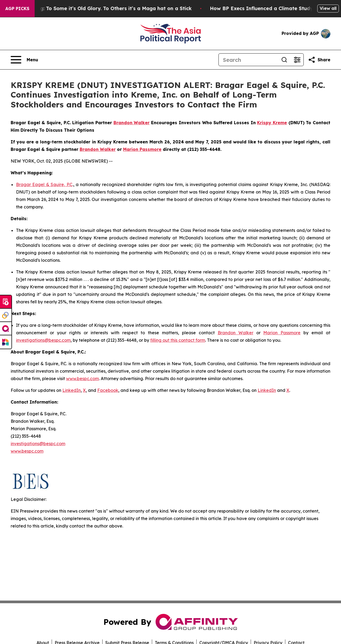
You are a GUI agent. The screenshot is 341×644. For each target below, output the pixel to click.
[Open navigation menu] (24, 60)
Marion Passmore (282, 333)
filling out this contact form (178, 340)
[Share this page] (319, 60)
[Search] (248, 60)
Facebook (108, 390)
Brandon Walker (236, 333)
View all (328, 8)
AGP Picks (17, 9)
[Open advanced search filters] (297, 60)
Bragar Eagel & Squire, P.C (44, 184)
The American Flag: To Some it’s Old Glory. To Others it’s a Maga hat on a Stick (103, 8)
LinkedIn (72, 390)
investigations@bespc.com (43, 340)
